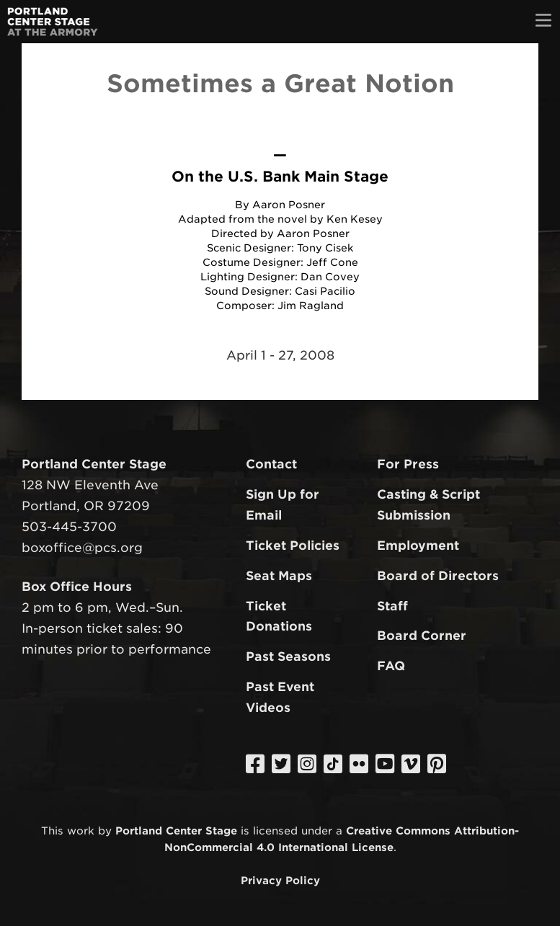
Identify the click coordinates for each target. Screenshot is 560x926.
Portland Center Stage (176, 831)
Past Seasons (288, 656)
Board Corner (422, 636)
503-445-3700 (69, 527)
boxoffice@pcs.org (82, 548)
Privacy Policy (280, 880)
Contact (271, 464)
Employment (418, 546)
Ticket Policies (293, 546)
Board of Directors (438, 576)
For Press (408, 464)
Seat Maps (279, 576)
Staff (392, 606)
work (81, 831)
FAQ (391, 666)
